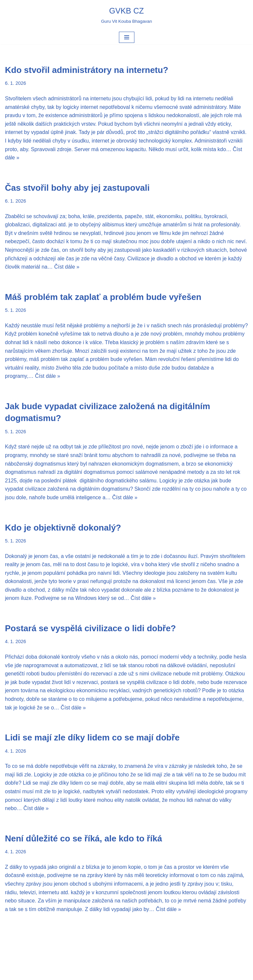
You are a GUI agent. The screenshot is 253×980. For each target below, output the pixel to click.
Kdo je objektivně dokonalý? (63, 528)
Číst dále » (67, 267)
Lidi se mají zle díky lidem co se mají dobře (92, 737)
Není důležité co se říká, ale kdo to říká (84, 838)
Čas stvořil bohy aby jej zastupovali (77, 188)
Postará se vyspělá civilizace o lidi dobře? (90, 628)
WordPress (144, 973)
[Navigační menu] (127, 37)
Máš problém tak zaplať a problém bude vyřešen (103, 297)
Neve (102, 973)
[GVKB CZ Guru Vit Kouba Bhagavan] (127, 15)
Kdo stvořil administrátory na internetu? (87, 70)
